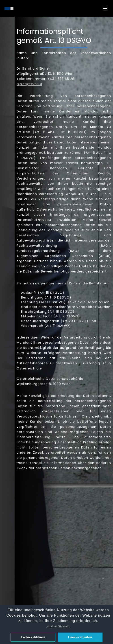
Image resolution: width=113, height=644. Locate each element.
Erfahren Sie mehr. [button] (58, 626)
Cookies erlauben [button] (80, 637)
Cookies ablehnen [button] (33, 637)
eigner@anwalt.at (29, 84)
